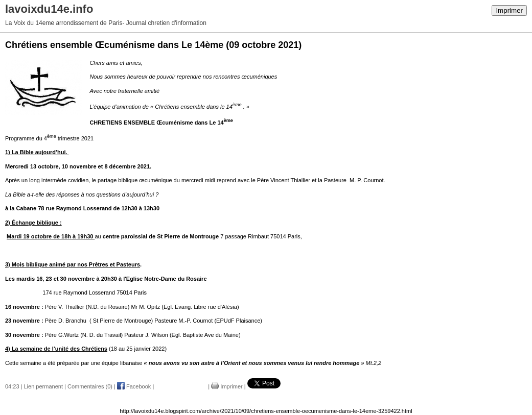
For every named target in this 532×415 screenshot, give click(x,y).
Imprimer (509, 10)
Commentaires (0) (90, 386)
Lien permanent (43, 386)
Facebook (134, 386)
